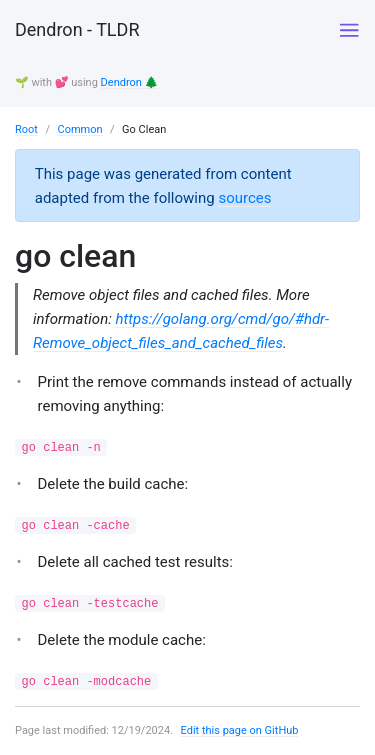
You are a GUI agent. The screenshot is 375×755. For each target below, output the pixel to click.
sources (244, 198)
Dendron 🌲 (130, 82)
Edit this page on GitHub (240, 730)
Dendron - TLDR (77, 29)
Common (79, 129)
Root (26, 129)
